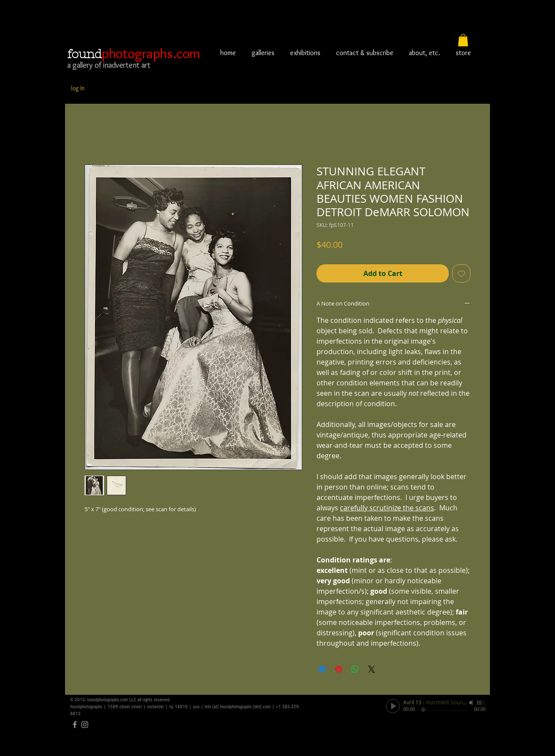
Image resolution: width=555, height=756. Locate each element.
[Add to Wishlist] (461, 273)
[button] (463, 40)
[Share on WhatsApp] (355, 669)
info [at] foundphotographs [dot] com (238, 707)
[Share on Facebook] (322, 669)
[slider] (481, 703)
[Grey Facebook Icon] (75, 725)
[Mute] (472, 703)
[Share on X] (372, 669)
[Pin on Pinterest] (339, 669)
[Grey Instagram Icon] (85, 725)
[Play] (393, 706)
